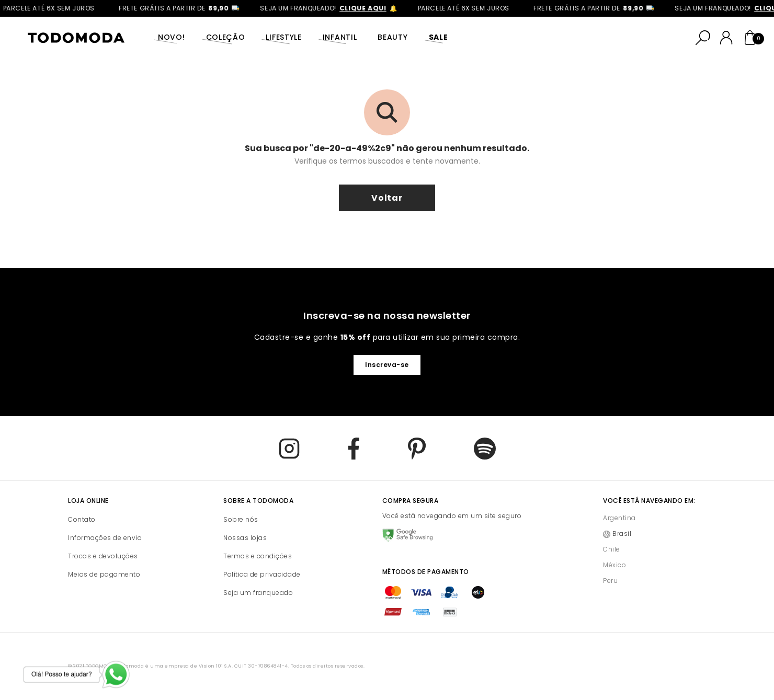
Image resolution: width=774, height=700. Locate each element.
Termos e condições (258, 556)
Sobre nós (241, 519)
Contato (82, 519)
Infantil (340, 37)
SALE (439, 37)
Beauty (392, 37)
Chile (612, 549)
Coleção (226, 37)
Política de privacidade (262, 574)
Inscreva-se (387, 365)
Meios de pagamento (104, 574)
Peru (610, 581)
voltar (387, 198)
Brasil (622, 533)
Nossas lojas (245, 538)
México (614, 565)
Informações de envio (105, 538)
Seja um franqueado (258, 593)
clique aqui (367, 8)
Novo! (172, 37)
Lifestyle (283, 37)
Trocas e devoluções (103, 556)
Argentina (619, 518)
